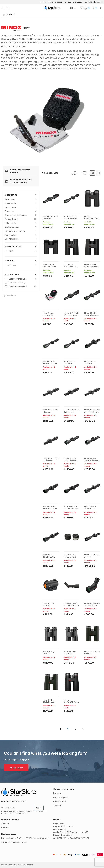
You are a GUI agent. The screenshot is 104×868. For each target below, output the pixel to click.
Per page (74, 173)
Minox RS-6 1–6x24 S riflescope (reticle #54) (51, 460)
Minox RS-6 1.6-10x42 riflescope (71, 459)
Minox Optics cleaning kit (48, 314)
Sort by (84, 173)
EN (71, 8)
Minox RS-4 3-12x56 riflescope (50, 362)
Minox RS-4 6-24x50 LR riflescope (90, 363)
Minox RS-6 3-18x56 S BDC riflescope (49, 557)
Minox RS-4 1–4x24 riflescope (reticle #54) (72, 315)
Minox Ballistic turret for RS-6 (70, 556)
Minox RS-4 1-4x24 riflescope (51, 217)
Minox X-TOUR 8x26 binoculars (50, 266)
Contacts (6, 828)
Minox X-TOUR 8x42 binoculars (71, 266)
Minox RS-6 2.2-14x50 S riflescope (71, 508)
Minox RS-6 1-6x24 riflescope (51, 411)
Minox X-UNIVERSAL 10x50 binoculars (71, 702)
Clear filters (11, 296)
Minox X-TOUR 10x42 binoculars (91, 266)
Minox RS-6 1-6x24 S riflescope (71, 411)
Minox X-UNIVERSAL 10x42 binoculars (92, 218)
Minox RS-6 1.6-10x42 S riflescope (92, 459)
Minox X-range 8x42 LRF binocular (49, 654)
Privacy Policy (69, 2)
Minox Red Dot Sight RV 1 (49, 604)
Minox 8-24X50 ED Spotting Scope (92, 604)
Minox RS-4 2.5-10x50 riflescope (71, 217)
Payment (43, 2)
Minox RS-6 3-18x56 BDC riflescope (90, 509)
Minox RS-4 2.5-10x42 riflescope (91, 314)
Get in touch (16, 768)
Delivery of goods (55, 2)
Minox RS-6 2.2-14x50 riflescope (50, 508)
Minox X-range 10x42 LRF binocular (70, 654)
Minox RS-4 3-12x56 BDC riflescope (70, 363)
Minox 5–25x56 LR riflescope (92, 556)
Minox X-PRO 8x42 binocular (92, 653)
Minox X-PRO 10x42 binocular (50, 701)
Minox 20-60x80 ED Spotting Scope (72, 604)
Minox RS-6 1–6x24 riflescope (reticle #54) (92, 412)
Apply (39, 808)
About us (79, 2)
